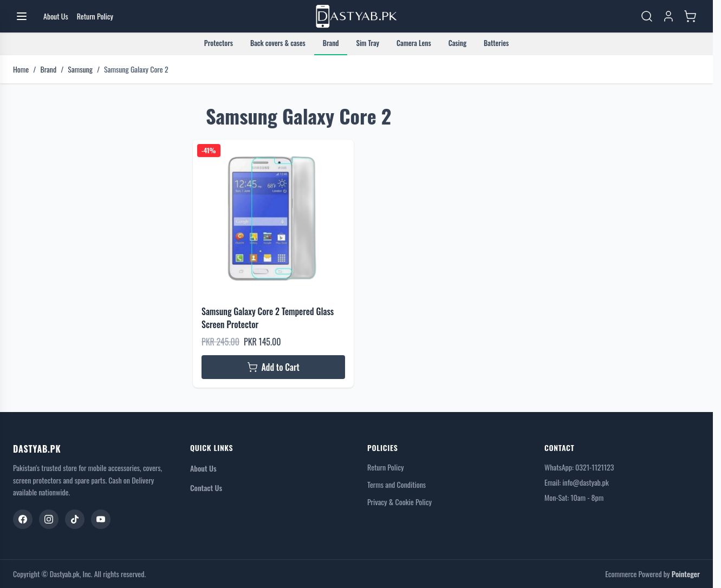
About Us (203, 468)
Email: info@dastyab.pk (577, 482)
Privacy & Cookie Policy (400, 502)
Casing (457, 43)
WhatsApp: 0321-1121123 (579, 467)
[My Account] (668, 16)
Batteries (496, 43)
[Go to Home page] (356, 17)
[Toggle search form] (647, 16)
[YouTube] (101, 519)
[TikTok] (75, 519)
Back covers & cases (278, 43)
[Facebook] (23, 519)
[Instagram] (49, 519)
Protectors (219, 43)
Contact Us (206, 488)
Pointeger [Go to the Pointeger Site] (686, 574)
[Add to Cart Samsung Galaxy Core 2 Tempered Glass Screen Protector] (273, 367)
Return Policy (385, 467)
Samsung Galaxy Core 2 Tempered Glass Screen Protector (268, 318)
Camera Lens (414, 43)
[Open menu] (22, 16)
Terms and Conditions (397, 485)
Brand (331, 43)
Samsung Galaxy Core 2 (136, 69)
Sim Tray (368, 43)
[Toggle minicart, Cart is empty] (690, 16)
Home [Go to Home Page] (21, 69)
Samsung (80, 69)
